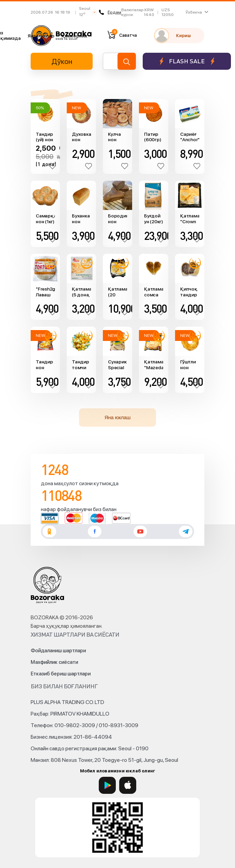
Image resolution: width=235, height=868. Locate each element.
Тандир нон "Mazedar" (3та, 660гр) (45, 365)
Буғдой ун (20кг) (154, 219)
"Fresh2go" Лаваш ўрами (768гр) (45, 292)
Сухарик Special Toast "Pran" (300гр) (117, 365)
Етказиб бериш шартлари (61, 674)
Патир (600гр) (153, 137)
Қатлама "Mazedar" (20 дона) (154, 365)
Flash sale (187, 61)
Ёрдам (110, 12)
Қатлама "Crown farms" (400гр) (190, 219)
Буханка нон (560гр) (81, 219)
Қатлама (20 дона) (117, 292)
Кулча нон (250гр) (116, 137)
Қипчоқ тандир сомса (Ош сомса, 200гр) (189, 292)
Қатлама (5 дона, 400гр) (81, 292)
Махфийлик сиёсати (54, 662)
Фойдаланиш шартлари (58, 651)
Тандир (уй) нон (44, 137)
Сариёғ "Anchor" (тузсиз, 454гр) (190, 137)
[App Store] (128, 785)
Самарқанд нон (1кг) (45, 219)
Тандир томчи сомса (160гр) (81, 365)
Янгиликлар (41, 36)
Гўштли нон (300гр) (189, 365)
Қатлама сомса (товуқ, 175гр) (154, 292)
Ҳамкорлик (74, 36)
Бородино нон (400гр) (117, 219)
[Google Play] (107, 785)
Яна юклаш (118, 417)
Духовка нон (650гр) (81, 137)
